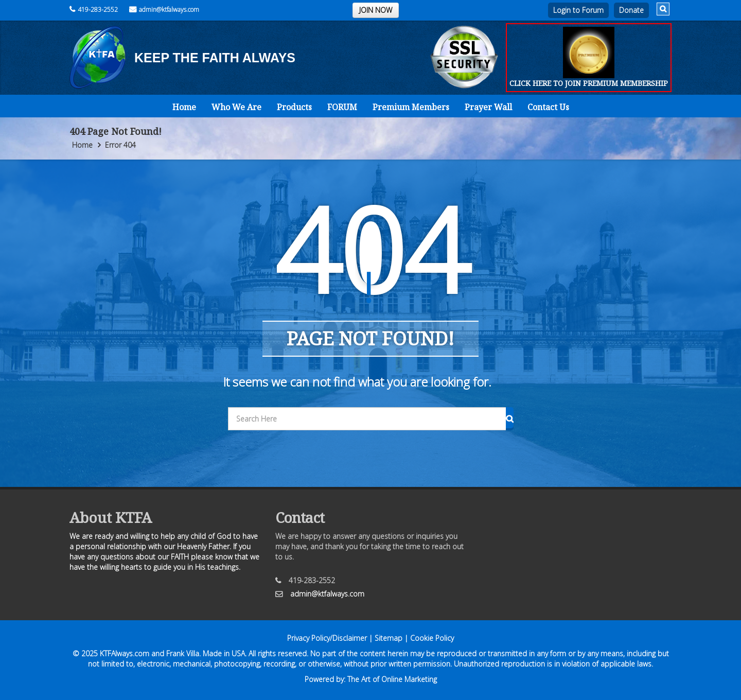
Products (294, 107)
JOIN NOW (376, 10)
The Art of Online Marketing (392, 679)
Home (184, 107)
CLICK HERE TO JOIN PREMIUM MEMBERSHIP (589, 83)
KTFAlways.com (125, 653)
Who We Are (236, 107)
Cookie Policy (432, 638)
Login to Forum (578, 10)
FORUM (342, 107)
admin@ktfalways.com (164, 10)
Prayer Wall (488, 107)
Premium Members (411, 107)
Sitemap (389, 638)
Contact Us (548, 107)
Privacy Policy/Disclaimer (327, 638)
